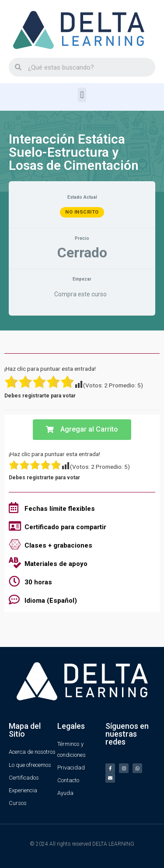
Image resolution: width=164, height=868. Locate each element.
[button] (82, 95)
